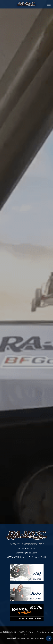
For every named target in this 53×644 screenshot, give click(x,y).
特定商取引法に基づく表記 (12, 632)
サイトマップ (32, 632)
